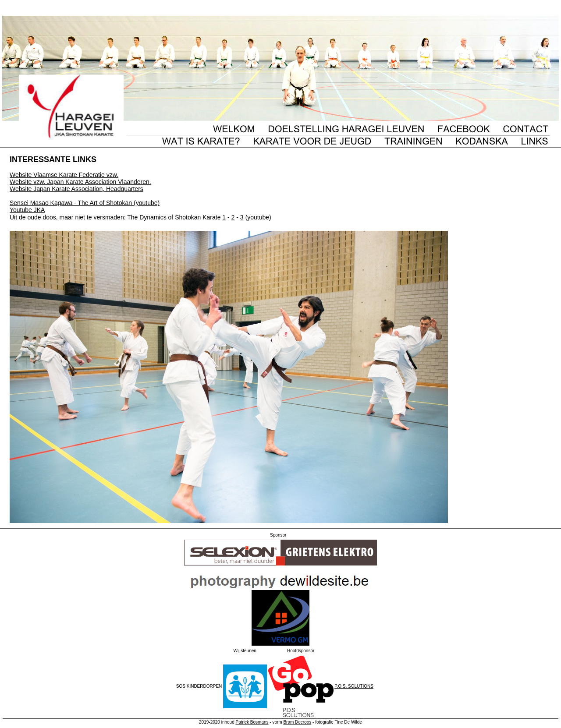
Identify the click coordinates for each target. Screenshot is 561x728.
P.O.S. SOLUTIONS (354, 686)
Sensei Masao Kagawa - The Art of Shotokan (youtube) (85, 203)
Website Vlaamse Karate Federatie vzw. (64, 175)
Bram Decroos (297, 722)
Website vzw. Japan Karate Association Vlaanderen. (80, 182)
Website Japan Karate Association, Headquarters (76, 189)
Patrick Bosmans (252, 722)
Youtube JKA (27, 210)
